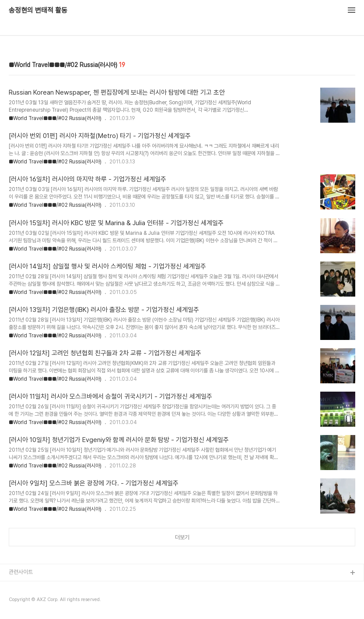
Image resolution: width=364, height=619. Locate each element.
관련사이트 (21, 572)
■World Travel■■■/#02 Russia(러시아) (55, 118)
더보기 (182, 537)
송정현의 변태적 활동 (38, 11)
